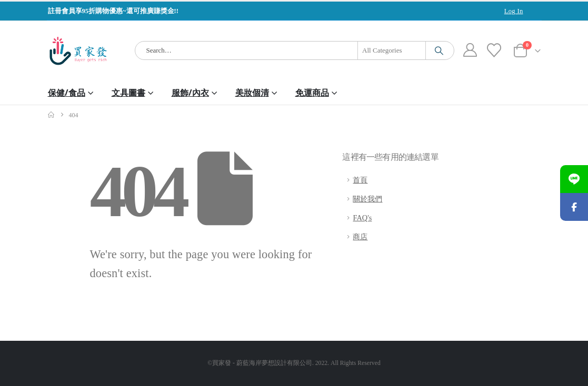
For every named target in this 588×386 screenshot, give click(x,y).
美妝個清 (252, 93)
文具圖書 (128, 93)
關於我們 (367, 199)
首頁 (360, 180)
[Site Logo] (78, 51)
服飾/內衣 (190, 93)
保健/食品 (67, 93)
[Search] (439, 50)
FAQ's (362, 218)
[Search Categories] (392, 50)
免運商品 (312, 93)
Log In (514, 11)
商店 (360, 237)
